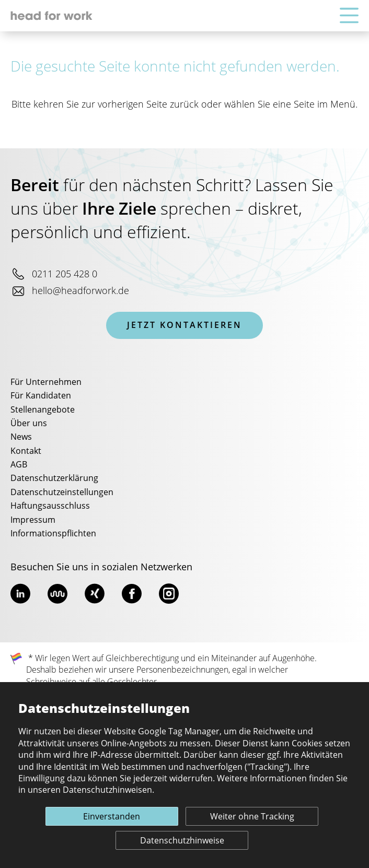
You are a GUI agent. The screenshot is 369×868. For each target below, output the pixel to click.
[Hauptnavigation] (349, 16)
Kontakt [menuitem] (26, 451)
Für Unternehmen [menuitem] (46, 382)
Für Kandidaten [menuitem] (41, 396)
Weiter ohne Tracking (252, 817)
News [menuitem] (21, 437)
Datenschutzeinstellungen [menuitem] (62, 492)
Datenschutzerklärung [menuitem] (54, 478)
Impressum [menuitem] (33, 520)
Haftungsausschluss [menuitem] (50, 506)
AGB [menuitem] (19, 465)
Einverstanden (112, 817)
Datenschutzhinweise (182, 841)
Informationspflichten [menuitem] (53, 534)
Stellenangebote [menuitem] (43, 410)
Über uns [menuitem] (29, 424)
